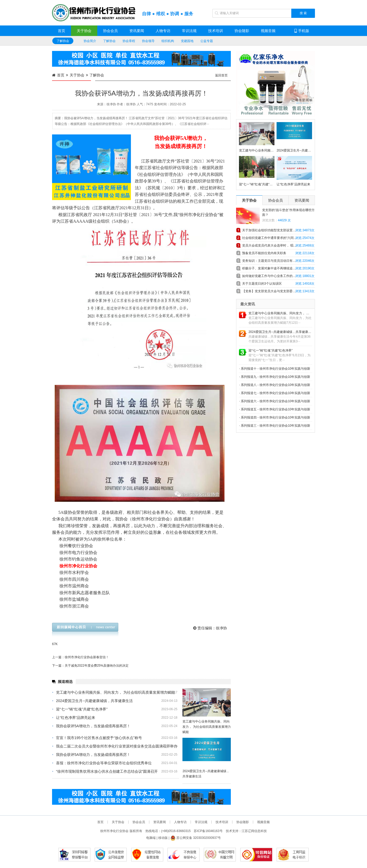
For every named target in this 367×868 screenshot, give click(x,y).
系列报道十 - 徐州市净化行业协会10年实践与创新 (275, 369)
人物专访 (163, 31)
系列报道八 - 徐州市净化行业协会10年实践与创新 (275, 385)
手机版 (302, 31)
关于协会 (84, 31)
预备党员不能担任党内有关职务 (264, 253)
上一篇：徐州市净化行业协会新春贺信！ (80, 657)
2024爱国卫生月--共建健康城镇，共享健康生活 (92, 701)
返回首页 (221, 75)
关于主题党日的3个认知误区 (262, 284)
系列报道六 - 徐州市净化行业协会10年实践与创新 (275, 401)
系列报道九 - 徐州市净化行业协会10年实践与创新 (275, 377)
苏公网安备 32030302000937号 (196, 838)
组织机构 (168, 41)
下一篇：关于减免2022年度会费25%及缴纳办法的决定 (90, 666)
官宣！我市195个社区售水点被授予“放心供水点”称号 (97, 738)
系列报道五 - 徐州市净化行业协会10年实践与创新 (275, 409)
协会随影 (242, 31)
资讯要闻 (137, 31)
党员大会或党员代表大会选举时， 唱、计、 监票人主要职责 (279, 245)
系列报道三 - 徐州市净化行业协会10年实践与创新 (275, 426)
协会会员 (110, 31)
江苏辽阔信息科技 (254, 831)
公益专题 (207, 41)
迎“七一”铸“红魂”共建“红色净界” (80, 709)
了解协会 (63, 41)
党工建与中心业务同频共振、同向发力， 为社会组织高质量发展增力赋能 (113, 692)
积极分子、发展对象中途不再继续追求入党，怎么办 (278, 268)
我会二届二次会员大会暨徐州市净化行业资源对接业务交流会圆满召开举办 (115, 746)
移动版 (163, 838)
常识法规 (189, 31)
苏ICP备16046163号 (208, 831)
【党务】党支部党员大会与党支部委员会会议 (274, 291)
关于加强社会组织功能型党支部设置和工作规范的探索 (279, 230)
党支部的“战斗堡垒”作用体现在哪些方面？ (288, 212)
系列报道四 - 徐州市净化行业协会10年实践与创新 (275, 417)
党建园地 (187, 41)
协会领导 (148, 41)
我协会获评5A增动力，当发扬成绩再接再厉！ (91, 726)
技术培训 (216, 31)
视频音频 (268, 31)
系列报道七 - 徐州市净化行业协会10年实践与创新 (275, 393)
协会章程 (129, 41)
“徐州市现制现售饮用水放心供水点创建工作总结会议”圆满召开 (105, 771)
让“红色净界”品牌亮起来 (74, 718)
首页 (62, 31)
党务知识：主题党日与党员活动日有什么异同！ (275, 261)
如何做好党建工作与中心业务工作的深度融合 (274, 276)
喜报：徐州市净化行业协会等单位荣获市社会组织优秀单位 (102, 763)
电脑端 (151, 838)
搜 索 (303, 13)
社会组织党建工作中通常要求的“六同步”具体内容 (276, 238)
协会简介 (90, 41)
